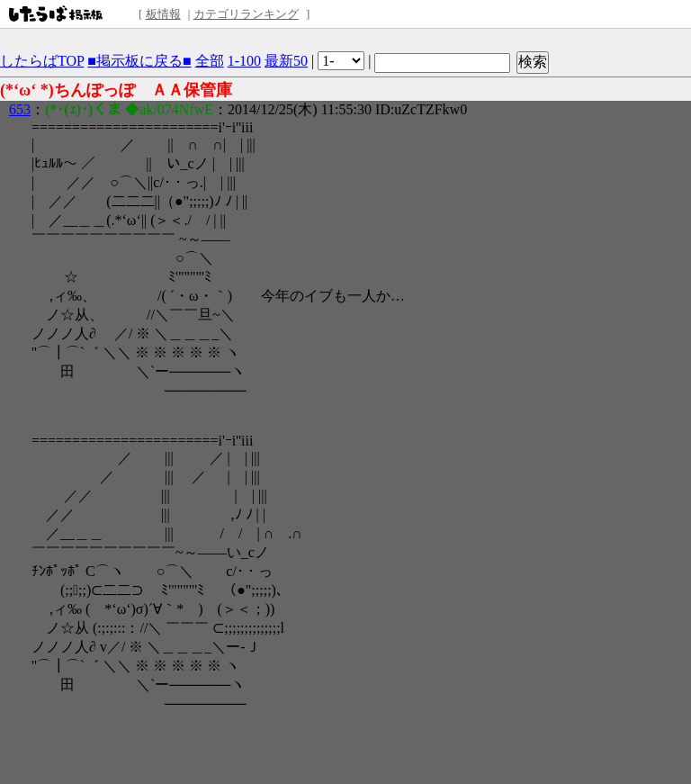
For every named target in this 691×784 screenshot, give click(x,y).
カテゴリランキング (246, 14)
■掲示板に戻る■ (139, 61)
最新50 (286, 61)
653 (20, 109)
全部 (210, 61)
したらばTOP (42, 61)
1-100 (244, 61)
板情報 (163, 14)
